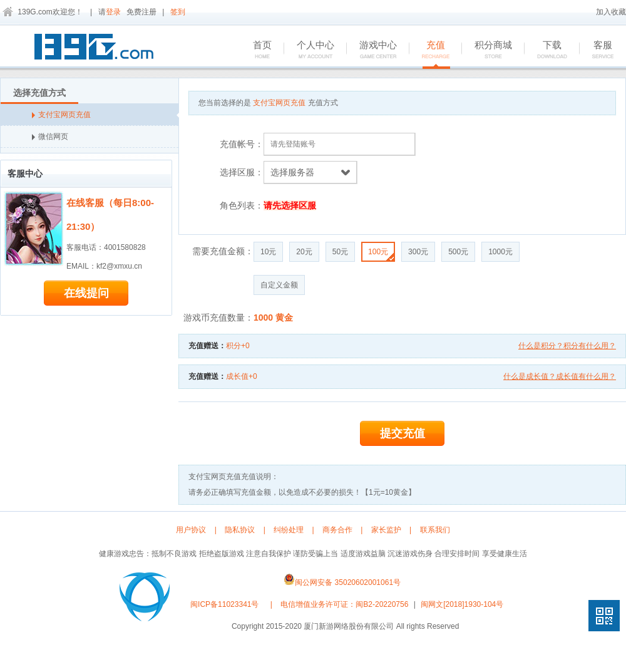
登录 (113, 12)
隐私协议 (240, 530)
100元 (381, 254)
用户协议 (191, 530)
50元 (340, 252)
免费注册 (141, 12)
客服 (596, 50)
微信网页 (50, 137)
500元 (458, 252)
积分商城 (487, 50)
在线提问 (86, 293)
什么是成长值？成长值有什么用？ (560, 376)
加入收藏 (611, 12)
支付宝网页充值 (105, 115)
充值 (429, 50)
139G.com (35, 12)
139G (97, 49)
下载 (546, 50)
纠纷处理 (289, 530)
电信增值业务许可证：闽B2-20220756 (344, 604)
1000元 (500, 252)
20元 (304, 252)
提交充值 (403, 433)
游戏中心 (372, 50)
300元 (418, 252)
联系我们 (435, 530)
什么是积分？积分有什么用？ (567, 346)
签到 (178, 12)
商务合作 (337, 530)
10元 (268, 252)
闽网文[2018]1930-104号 (462, 604)
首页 (256, 50)
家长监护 (386, 530)
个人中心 (309, 50)
